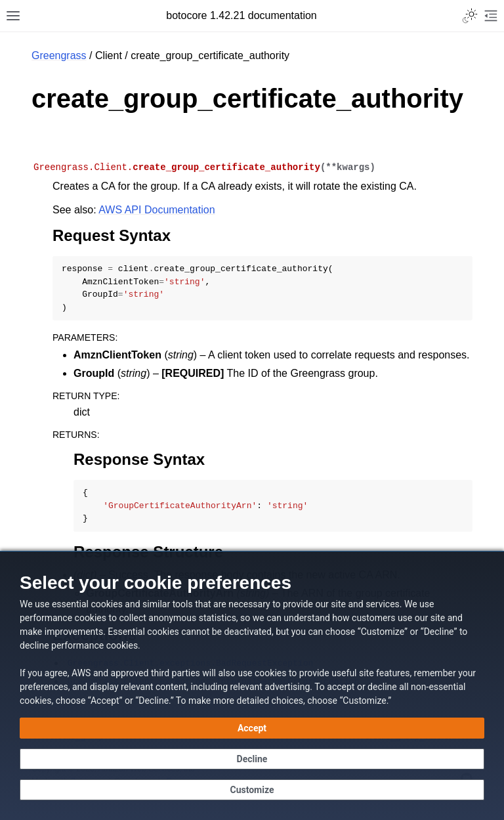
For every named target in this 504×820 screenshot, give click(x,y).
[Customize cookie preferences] (252, 790)
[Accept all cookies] (252, 728)
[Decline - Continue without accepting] (252, 759)
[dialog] (252, 685)
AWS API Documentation (157, 210)
